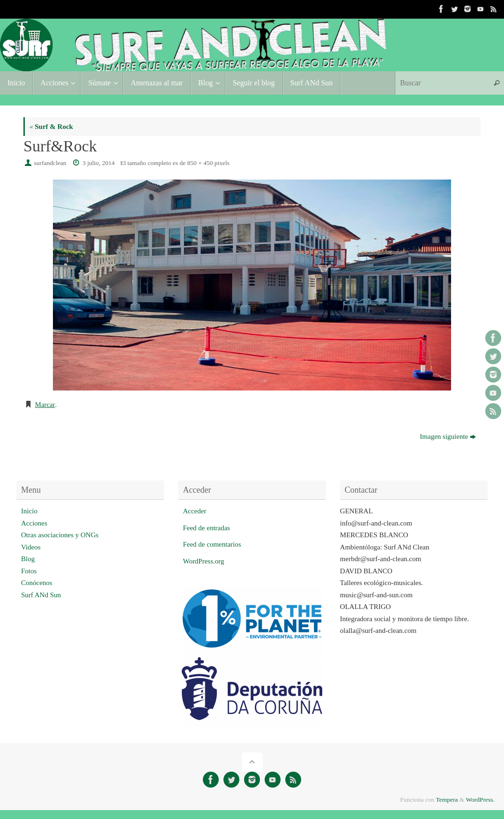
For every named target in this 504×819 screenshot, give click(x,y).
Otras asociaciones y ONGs (60, 535)
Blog (28, 559)
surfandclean (50, 163)
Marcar (45, 405)
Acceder (194, 511)
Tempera (447, 799)
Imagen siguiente (448, 436)
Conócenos (37, 583)
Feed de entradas (206, 527)
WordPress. (480, 799)
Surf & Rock (51, 127)
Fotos (29, 571)
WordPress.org (203, 561)
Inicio (29, 511)
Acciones (34, 523)
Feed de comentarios (212, 544)
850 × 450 (200, 163)
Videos (31, 547)
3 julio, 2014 (99, 163)
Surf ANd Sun (41, 594)
